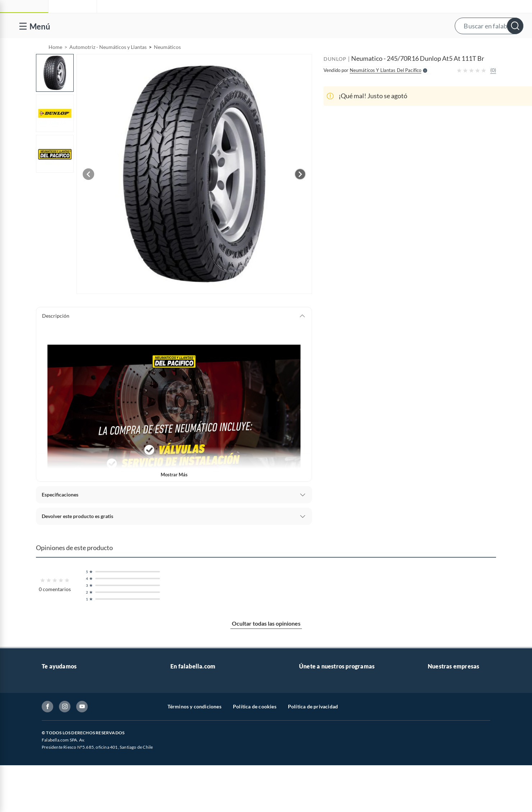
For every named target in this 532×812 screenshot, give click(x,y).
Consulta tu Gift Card (66, 804)
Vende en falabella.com (388, 48)
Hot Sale (180, 781)
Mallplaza (439, 804)
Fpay (433, 792)
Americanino (185, 804)
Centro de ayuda (60, 712)
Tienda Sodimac (445, 735)
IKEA (434, 758)
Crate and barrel (189, 792)
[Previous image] (88, 192)
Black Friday (184, 758)
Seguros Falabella (447, 781)
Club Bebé (311, 723)
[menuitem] (440, 47)
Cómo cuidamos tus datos (70, 792)
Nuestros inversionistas (197, 712)
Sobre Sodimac (444, 712)
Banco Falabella (445, 769)
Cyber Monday (187, 746)
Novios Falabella (318, 712)
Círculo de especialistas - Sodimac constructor (351, 735)
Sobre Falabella (445, 700)
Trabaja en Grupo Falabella (200, 735)
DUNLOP (335, 77)
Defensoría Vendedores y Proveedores (84, 781)
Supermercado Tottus (452, 746)
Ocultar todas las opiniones (266, 642)
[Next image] (300, 192)
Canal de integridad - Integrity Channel (85, 769)
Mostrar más (174, 493)
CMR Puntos (313, 700)
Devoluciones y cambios (69, 723)
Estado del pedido (61, 746)
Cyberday (181, 769)
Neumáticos (167, 65)
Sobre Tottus (442, 723)
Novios (485, 48)
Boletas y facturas (61, 735)
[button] (273, 26)
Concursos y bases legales (70, 758)
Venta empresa (187, 723)
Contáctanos (56, 700)
